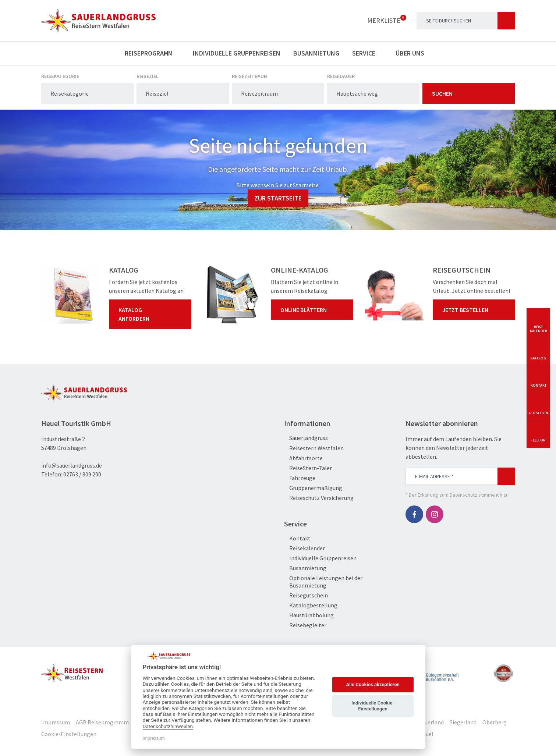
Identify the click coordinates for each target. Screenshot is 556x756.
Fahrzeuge (300, 478)
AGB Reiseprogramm (102, 722)
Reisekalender (304, 548)
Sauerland (431, 722)
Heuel (426, 734)
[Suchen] (506, 21)
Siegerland (463, 722)
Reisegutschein (306, 595)
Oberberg (495, 722)
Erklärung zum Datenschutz (447, 495)
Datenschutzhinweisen (168, 726)
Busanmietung (316, 53)
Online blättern (314, 310)
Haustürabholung (309, 615)
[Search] (466, 21)
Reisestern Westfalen (314, 448)
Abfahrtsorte (303, 458)
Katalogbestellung (311, 605)
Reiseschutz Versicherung (319, 498)
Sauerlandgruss (306, 438)
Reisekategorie (60, 76)
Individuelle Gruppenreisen (237, 53)
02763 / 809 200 (82, 474)
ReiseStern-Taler (308, 468)
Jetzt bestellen (475, 310)
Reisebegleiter (305, 625)
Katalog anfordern (152, 314)
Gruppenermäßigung (313, 488)
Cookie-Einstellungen (69, 734)
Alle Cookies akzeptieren (373, 684)
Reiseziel (148, 76)
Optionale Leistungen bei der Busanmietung (323, 582)
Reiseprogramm (152, 53)
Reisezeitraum (250, 76)
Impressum (56, 722)
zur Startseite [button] (278, 198)
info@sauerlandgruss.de (72, 465)
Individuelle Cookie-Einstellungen (373, 706)
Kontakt (297, 538)
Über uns (414, 53)
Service (367, 53)
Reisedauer (341, 76)
